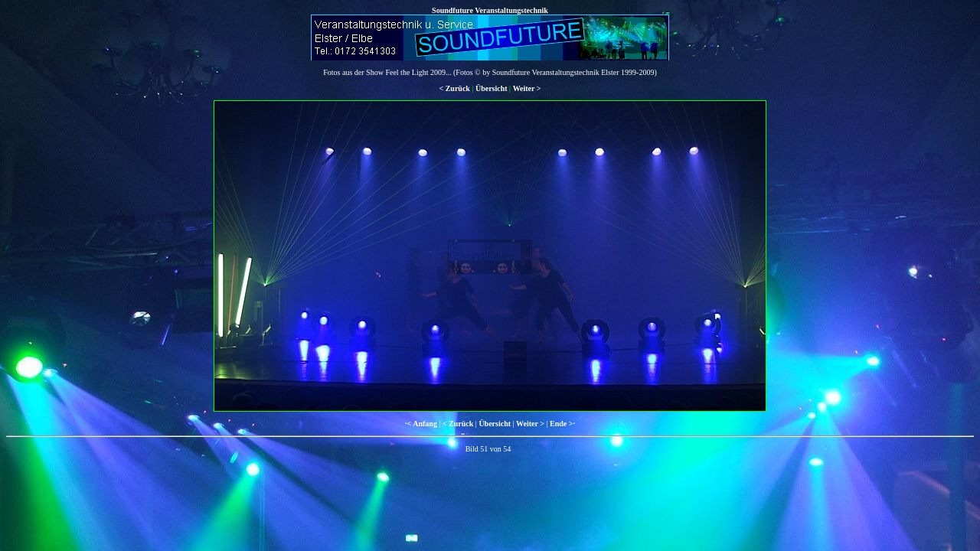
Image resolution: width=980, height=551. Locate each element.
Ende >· (562, 424)
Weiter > (527, 88)
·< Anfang (421, 424)
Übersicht (492, 88)
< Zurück (454, 88)
